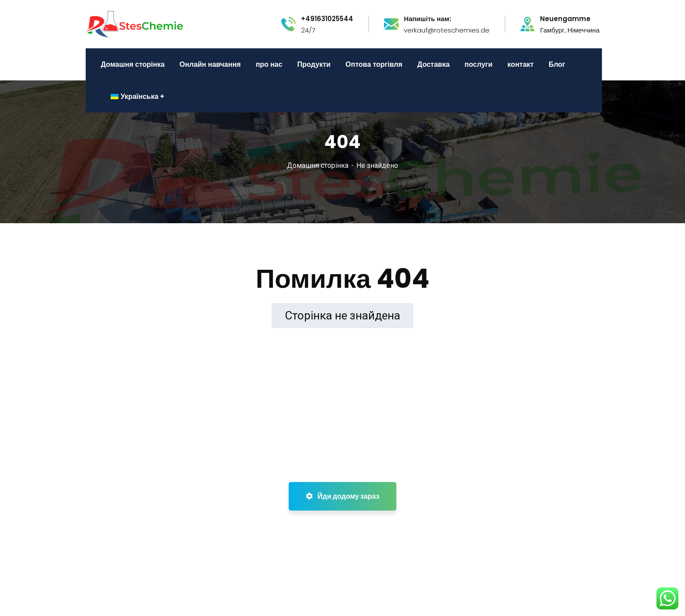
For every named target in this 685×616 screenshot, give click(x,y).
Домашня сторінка (318, 165)
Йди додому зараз (343, 496)
